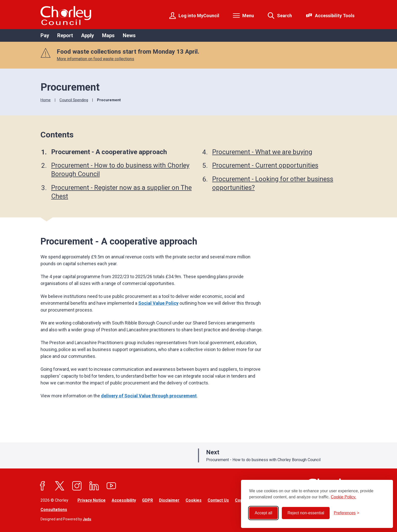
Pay (45, 35)
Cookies (194, 500)
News (129, 35)
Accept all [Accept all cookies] (263, 513)
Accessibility (124, 500)
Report (65, 35)
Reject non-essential (306, 513)
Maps (108, 35)
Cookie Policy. (344, 497)
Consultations (54, 510)
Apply (87, 35)
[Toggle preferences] (346, 513)
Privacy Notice (92, 500)
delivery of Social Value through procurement (149, 396)
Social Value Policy (158, 303)
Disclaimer (169, 500)
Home (46, 100)
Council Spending (74, 100)
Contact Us (218, 500)
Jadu (87, 519)
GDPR (147, 500)
